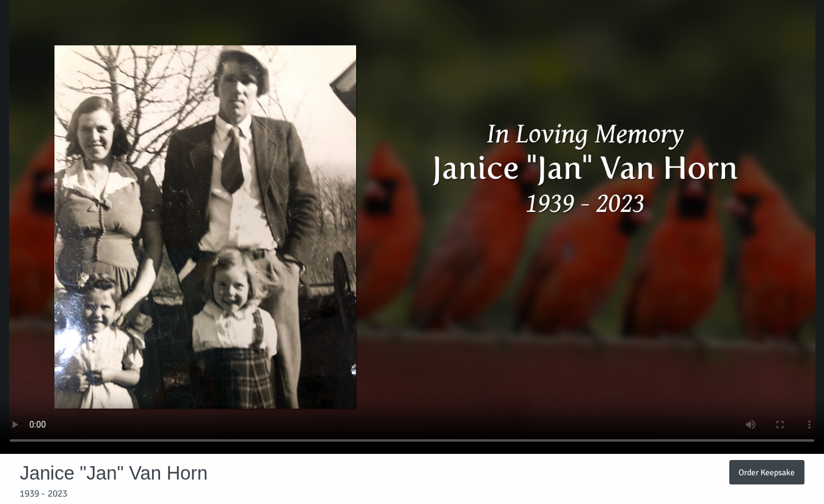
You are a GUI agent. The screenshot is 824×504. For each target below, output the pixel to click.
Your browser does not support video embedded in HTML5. (412, 227)
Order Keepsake (767, 472)
